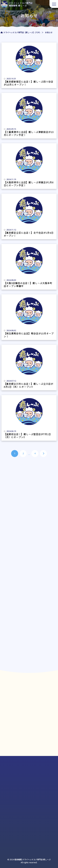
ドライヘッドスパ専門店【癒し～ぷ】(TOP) (22, 32)
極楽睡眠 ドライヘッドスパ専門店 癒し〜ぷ (32, 860)
